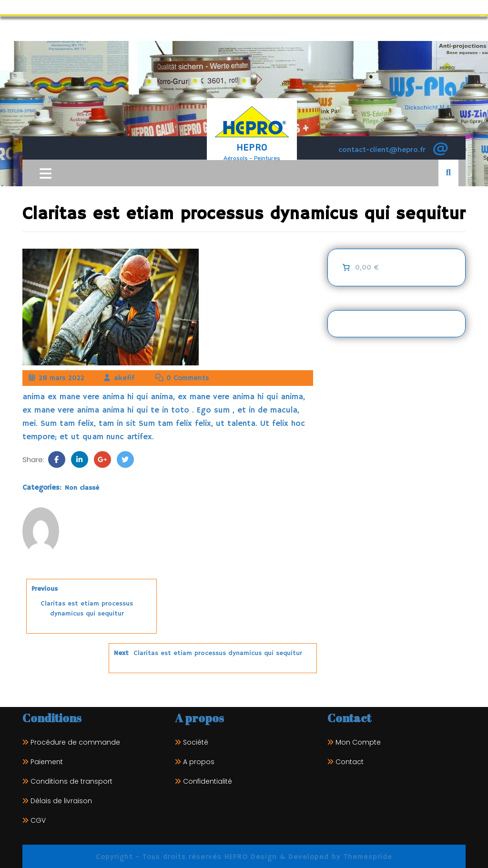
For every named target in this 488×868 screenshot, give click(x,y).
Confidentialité (208, 780)
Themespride (366, 855)
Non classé (82, 486)
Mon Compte (358, 741)
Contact (350, 760)
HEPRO (252, 146)
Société (196, 741)
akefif (118, 377)
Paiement (47, 760)
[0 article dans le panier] (360, 266)
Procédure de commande (75, 741)
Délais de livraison (61, 799)
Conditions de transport (71, 780)
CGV (38, 819)
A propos (199, 760)
